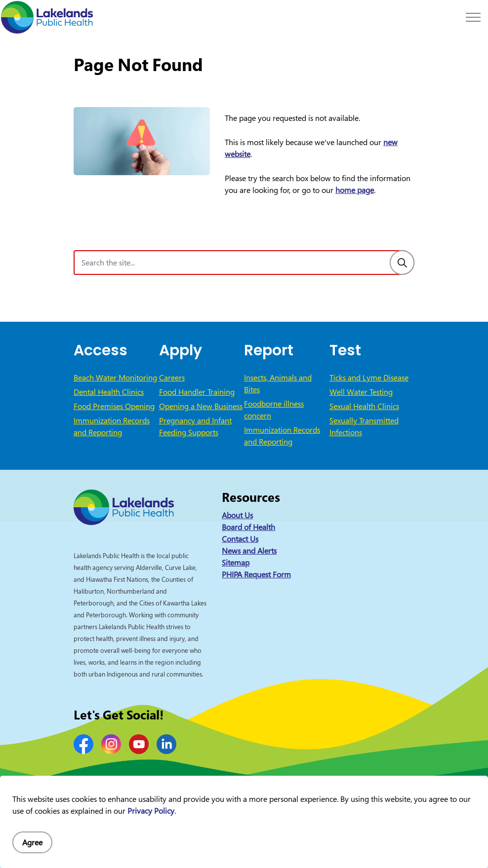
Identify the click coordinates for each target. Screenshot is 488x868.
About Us (237, 515)
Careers (172, 377)
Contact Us (240, 539)
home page (355, 190)
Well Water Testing (361, 392)
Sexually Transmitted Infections (364, 426)
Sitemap (236, 563)
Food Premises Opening (114, 406)
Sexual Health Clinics (364, 406)
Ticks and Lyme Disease (369, 377)
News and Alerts (249, 551)
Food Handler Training (197, 392)
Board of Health (248, 527)
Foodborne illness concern (274, 410)
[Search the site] (244, 263)
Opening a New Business (201, 406)
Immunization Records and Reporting (112, 426)
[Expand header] (473, 17)
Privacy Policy (151, 841)
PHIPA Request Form (256, 574)
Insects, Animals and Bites (278, 383)
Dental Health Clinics (109, 392)
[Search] (402, 263)
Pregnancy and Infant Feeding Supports (195, 426)
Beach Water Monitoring (115, 377)
